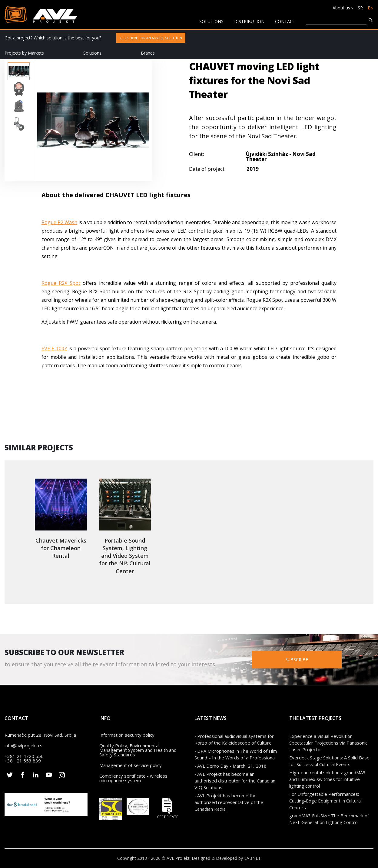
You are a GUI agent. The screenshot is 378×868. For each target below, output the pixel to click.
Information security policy (127, 735)
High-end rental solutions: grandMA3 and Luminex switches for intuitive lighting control (327, 779)
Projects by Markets (24, 53)
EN (371, 8)
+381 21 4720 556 (24, 756)
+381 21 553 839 (23, 761)
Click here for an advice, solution (151, 38)
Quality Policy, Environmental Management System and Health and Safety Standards (138, 750)
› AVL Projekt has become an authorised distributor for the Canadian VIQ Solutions (235, 781)
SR (360, 8)
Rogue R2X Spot (61, 283)
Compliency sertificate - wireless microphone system (133, 778)
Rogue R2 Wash (59, 222)
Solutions (92, 53)
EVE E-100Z (54, 348)
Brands (148, 53)
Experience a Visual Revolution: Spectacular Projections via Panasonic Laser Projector (328, 743)
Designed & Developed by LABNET (226, 858)
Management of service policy (131, 765)
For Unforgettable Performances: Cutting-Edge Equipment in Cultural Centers (325, 801)
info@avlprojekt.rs (23, 745)
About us (341, 8)
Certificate (167, 808)
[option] (19, 71)
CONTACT (285, 21)
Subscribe (306, 659)
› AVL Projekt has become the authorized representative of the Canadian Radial (229, 802)
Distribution (249, 21)
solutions (211, 21)
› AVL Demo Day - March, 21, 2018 (230, 766)
